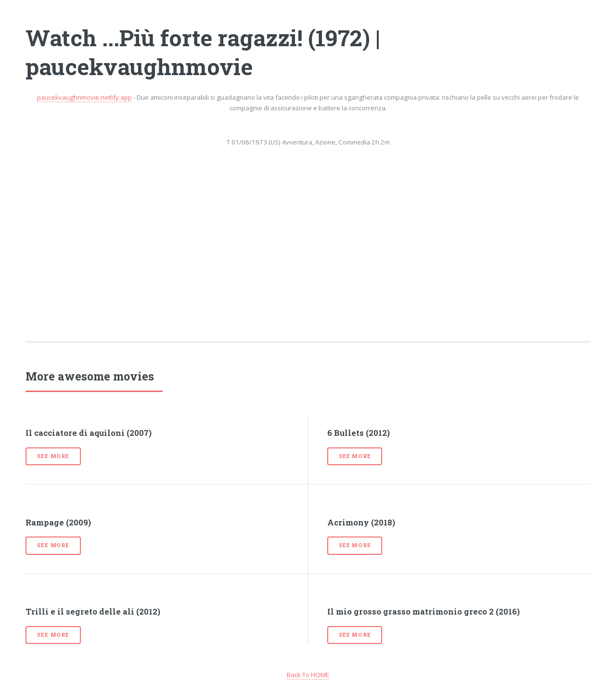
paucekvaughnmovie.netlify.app (84, 97)
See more (53, 456)
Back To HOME (308, 675)
